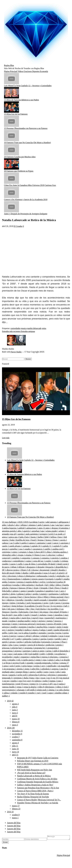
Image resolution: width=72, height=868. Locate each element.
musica (24, 328)
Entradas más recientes (11, 331)
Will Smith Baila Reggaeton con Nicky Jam (34, 770)
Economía (44, 71)
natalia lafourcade (34, 328)
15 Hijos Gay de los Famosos (16, 114)
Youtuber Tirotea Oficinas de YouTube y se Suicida (37, 803)
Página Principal (11, 71)
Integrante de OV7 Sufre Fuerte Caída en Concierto (38, 758)
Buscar (28, 359)
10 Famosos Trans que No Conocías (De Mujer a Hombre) (27, 143)
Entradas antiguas (28, 331)
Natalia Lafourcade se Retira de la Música (34, 776)
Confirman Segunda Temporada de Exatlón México (38, 782)
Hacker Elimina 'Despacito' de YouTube (33, 797)
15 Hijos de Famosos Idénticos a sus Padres (21, 100)
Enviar (31, 843)
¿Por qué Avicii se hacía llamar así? (31, 773)
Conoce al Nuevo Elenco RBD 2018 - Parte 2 (35, 791)
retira (44, 328)
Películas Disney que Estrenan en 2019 (33, 761)
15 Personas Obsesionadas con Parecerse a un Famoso (26, 128)
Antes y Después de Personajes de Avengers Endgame (26, 214)
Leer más (6, 438)
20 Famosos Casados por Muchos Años (20, 157)
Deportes (36, 71)
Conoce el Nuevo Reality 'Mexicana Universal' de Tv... (39, 800)
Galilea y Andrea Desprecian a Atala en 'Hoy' (35, 785)
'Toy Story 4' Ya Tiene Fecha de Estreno (33, 794)
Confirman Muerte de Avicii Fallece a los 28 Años (37, 779)
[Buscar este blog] (13, 359)
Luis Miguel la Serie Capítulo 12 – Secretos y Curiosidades (28, 86)
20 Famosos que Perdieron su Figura (19, 171)
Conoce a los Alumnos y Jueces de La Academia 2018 (26, 199)
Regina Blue (9, 65)
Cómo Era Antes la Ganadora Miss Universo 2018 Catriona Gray (30, 185)
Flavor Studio (16, 352)
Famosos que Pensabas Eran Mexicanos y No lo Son (38, 788)
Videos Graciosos (25, 71)
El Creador (18, 226)
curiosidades (15, 328)
